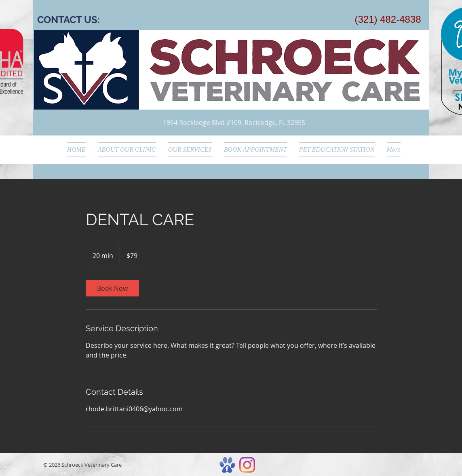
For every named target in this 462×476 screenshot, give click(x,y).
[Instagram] (247, 465)
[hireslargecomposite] (227, 465)
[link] (112, 288)
